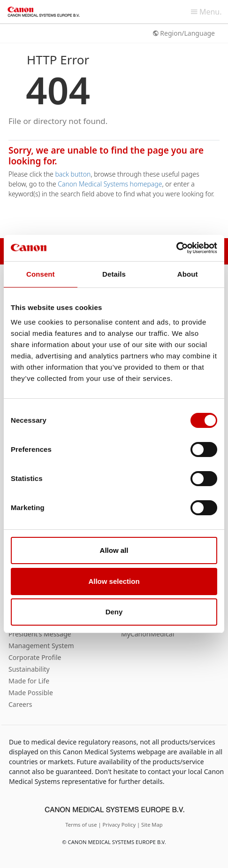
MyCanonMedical (148, 634)
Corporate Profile (35, 657)
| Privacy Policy (118, 825)
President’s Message (40, 634)
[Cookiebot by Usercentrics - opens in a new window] (176, 248)
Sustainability (29, 669)
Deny (114, 612)
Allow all (114, 550)
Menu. (206, 12)
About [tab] (188, 274)
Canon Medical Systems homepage (110, 184)
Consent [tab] (41, 274)
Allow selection (114, 581)
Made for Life (29, 681)
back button (73, 174)
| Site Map (150, 825)
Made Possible (31, 693)
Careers (20, 704)
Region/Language (184, 33)
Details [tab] (114, 274)
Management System (41, 646)
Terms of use (82, 825)
